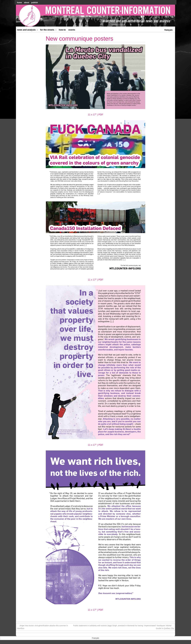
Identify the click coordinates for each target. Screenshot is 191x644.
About (27, 3)
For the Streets (48, 30)
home (19, 3)
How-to (62, 30)
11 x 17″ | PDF (95, 115)
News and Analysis (27, 30)
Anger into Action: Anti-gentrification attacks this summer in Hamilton (42, 627)
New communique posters (80, 39)
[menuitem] (169, 30)
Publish (34, 3)
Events (72, 30)
